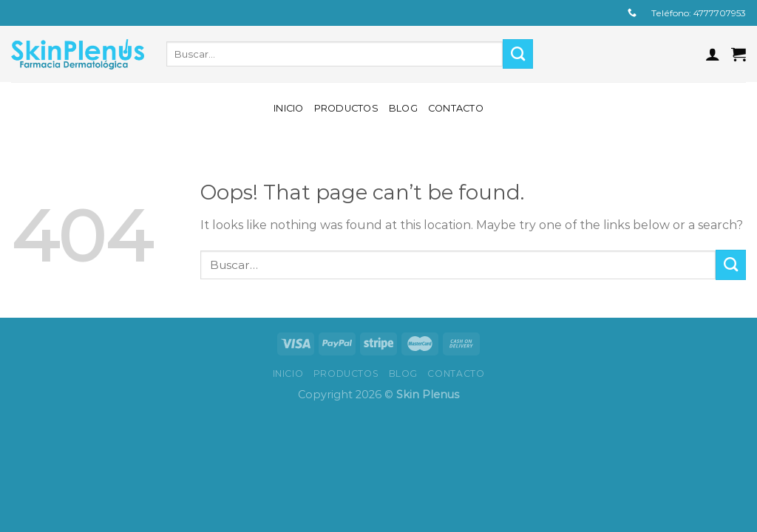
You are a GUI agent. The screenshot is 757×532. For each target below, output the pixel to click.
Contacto (456, 108)
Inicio (289, 108)
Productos (346, 108)
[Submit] (518, 54)
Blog (403, 108)
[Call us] (632, 13)
